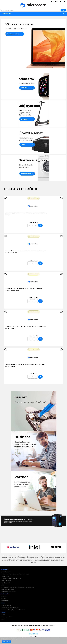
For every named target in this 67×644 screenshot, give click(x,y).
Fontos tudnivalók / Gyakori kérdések (11, 578)
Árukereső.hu (33, 636)
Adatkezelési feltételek (7, 589)
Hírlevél (3, 619)
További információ (12, 639)
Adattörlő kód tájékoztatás (8, 591)
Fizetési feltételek (6, 572)
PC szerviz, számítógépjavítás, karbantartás (13, 610)
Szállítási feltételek (6, 576)
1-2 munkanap (33, 198)
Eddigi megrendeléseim (7, 617)
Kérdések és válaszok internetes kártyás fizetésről (15, 574)
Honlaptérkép (5, 601)
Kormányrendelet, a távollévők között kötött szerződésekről (17, 587)
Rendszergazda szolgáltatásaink (10, 608)
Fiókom (3, 615)
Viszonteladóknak (6, 606)
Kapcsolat (4, 596)
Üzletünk (3, 599)
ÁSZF (2, 585)
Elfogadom (7, 642)
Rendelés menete (6, 581)
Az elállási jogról (5, 583)
